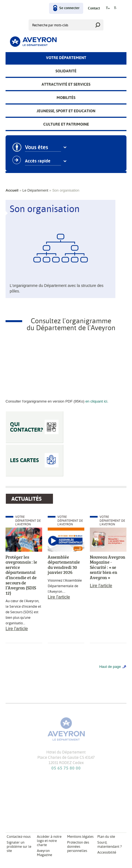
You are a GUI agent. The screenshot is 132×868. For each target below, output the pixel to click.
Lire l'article (17, 629)
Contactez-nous (19, 837)
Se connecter (69, 8)
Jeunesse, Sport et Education (66, 111)
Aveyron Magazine (45, 853)
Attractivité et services (66, 84)
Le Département (35, 190)
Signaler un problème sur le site (19, 847)
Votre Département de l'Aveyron (28, 520)
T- (115, 8)
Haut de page (110, 667)
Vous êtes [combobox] (36, 147)
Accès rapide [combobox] (38, 161)
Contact (94, 8)
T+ (108, 8)
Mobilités (66, 98)
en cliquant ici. (97, 401)
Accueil (12, 190)
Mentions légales (80, 837)
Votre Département (66, 58)
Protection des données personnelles (78, 847)
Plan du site (106, 837)
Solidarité (66, 71)
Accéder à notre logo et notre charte (49, 841)
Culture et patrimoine (66, 124)
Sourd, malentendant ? (110, 844)
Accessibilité (107, 852)
